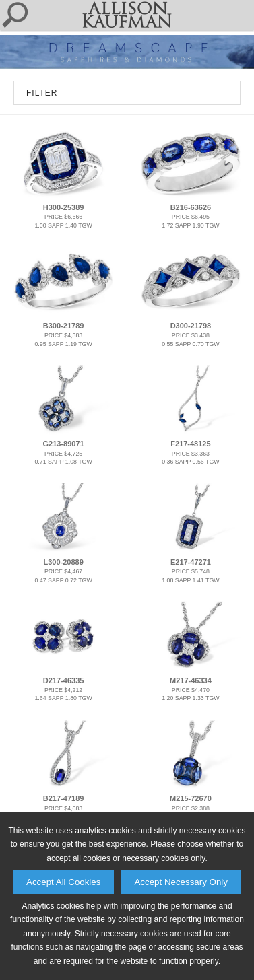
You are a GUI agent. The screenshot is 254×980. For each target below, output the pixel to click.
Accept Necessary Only (181, 882)
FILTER (42, 93)
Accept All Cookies (63, 882)
